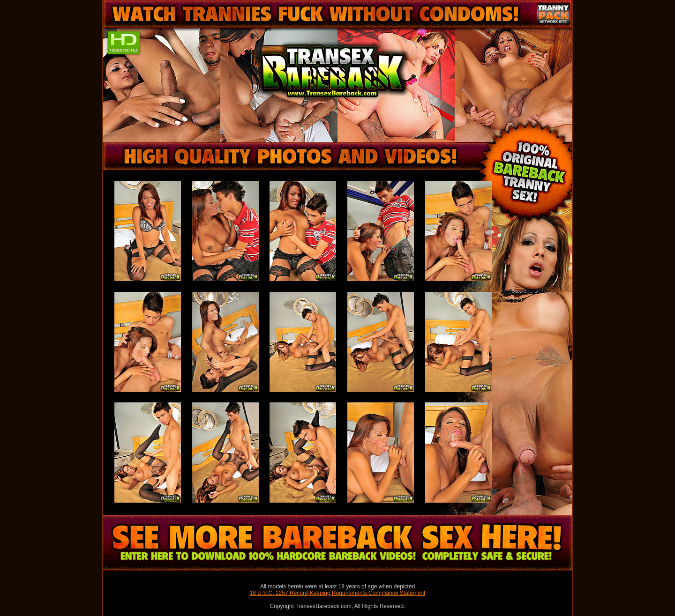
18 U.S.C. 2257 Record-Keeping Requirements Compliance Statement (338, 593)
